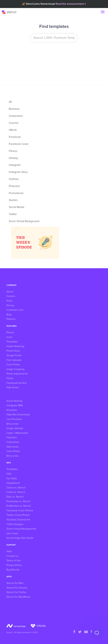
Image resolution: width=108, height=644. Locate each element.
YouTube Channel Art (18, 520)
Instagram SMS (15, 405)
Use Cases (12, 533)
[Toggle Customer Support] (97, 633)
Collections (13, 442)
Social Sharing (14, 401)
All (10, 102)
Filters (10, 378)
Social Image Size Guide (20, 538)
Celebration (16, 116)
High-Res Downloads (18, 415)
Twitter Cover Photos (18, 515)
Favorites (12, 437)
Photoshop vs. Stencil (18, 501)
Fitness (13, 151)
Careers (11, 296)
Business (14, 109)
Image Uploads (15, 428)
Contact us (12, 556)
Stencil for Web (15, 583)
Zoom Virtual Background (24, 221)
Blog (9, 315)
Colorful (14, 123)
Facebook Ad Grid (17, 383)
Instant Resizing (15, 346)
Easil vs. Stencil (15, 497)
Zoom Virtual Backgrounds (21, 529)
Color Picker (13, 365)
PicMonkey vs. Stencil (19, 506)
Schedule (12, 410)
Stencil (11, 12)
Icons (9, 337)
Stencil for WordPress (18, 597)
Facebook (15, 137)
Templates (12, 342)
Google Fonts (14, 355)
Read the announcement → (71, 4)
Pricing (10, 305)
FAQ (9, 474)
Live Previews (14, 419)
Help (9, 551)
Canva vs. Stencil (16, 488)
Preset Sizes (13, 351)
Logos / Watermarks (17, 433)
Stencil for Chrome (17, 588)
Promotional (16, 193)
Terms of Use (14, 561)
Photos (10, 332)
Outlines (14, 179)
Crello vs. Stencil (16, 492)
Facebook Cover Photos (20, 511)
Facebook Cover (19, 144)
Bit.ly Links (12, 424)
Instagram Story (18, 172)
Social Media (17, 207)
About (10, 292)
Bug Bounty (13, 570)
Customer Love (15, 310)
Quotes (13, 200)
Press (9, 301)
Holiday (13, 158)
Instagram (15, 165)
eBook (13, 130)
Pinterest (14, 186)
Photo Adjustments (17, 374)
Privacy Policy (14, 565)
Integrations (13, 483)
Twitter (13, 214)
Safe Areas (12, 387)
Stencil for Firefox (16, 592)
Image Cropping (15, 369)
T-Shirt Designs (15, 524)
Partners (11, 319)
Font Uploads (14, 360)
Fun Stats (12, 478)
